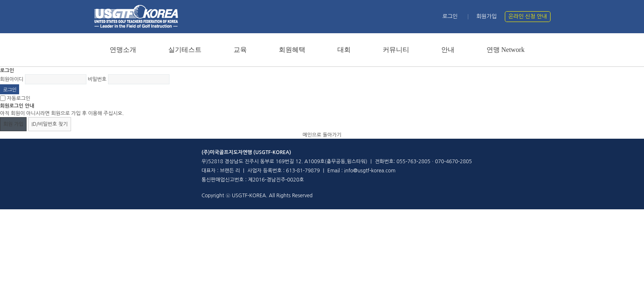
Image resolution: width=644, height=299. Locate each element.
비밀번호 (97, 79)
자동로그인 (18, 98)
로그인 (450, 16)
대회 (344, 50)
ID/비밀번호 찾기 (50, 124)
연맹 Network (506, 50)
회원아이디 (12, 79)
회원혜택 (292, 50)
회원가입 (487, 16)
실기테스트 (185, 50)
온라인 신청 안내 (528, 16)
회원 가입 (13, 124)
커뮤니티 (396, 50)
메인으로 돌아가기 (322, 135)
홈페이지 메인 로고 (136, 17)
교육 (240, 50)
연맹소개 (123, 50)
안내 (448, 50)
